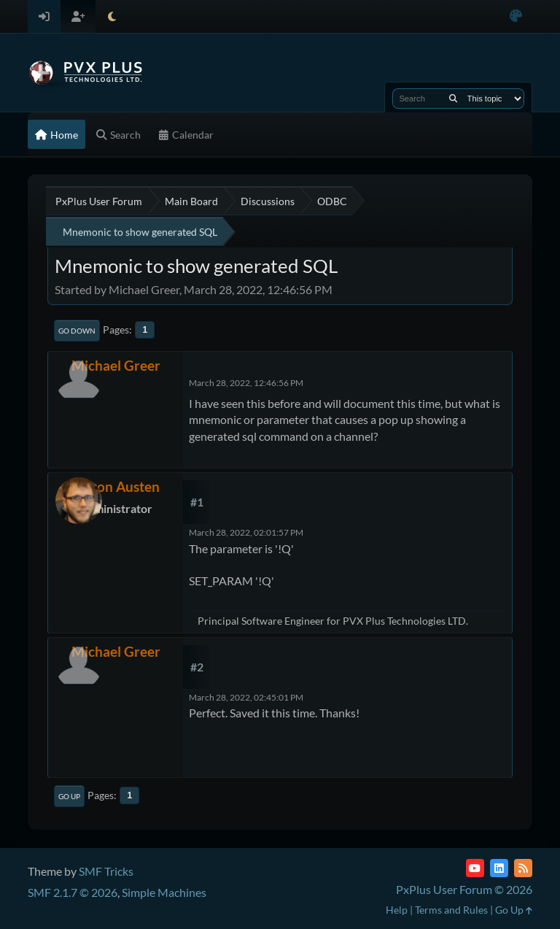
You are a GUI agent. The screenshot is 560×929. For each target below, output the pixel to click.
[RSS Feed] (523, 868)
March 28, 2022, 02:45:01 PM (246, 697)
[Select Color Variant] (516, 16)
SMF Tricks (106, 871)
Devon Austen (116, 486)
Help (397, 910)
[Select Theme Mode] (112, 16)
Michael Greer (116, 365)
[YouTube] (475, 868)
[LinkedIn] (499, 868)
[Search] (453, 99)
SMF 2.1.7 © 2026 (73, 892)
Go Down (77, 331)
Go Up (69, 796)
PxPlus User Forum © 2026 (464, 889)
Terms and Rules (451, 910)
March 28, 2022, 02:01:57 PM (246, 532)
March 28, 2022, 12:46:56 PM (246, 383)
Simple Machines (164, 892)
